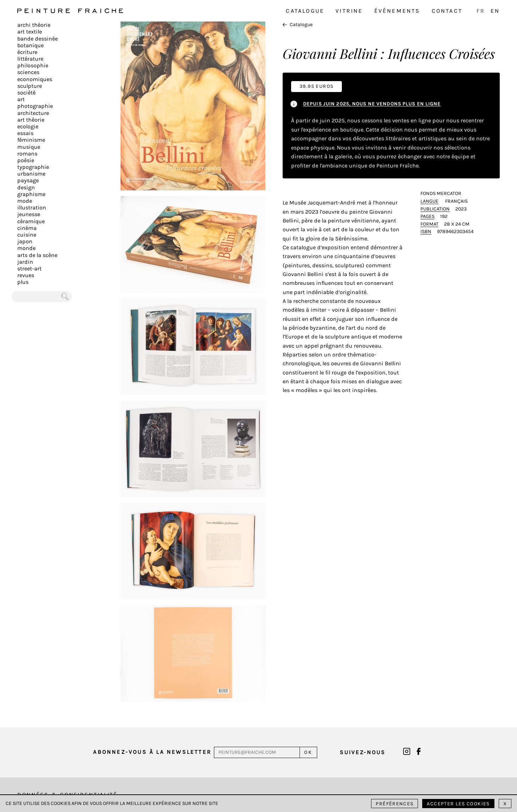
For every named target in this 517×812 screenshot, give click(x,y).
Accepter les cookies (458, 804)
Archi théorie (34, 25)
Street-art (29, 268)
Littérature (30, 59)
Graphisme (31, 194)
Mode (25, 201)
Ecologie (28, 126)
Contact (447, 11)
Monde (26, 248)
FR (481, 11)
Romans (27, 154)
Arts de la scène (37, 255)
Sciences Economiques (35, 75)
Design (26, 187)
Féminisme (31, 140)
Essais (25, 133)
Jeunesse (29, 214)
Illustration (32, 207)
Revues (26, 275)
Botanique (30, 45)
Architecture (33, 113)
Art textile (30, 32)
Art (21, 99)
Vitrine (349, 11)
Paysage (28, 180)
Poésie (26, 160)
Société (26, 93)
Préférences (395, 804)
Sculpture (30, 86)
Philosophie (33, 65)
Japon (25, 241)
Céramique (31, 221)
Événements (397, 11)
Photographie (35, 106)
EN (495, 11)
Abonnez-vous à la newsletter (152, 752)
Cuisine (27, 235)
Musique (29, 147)
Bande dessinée (38, 39)
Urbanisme (31, 174)
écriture (27, 52)
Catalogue (305, 11)
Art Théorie (31, 120)
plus (23, 282)
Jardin (25, 262)
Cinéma (27, 228)
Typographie (33, 167)
